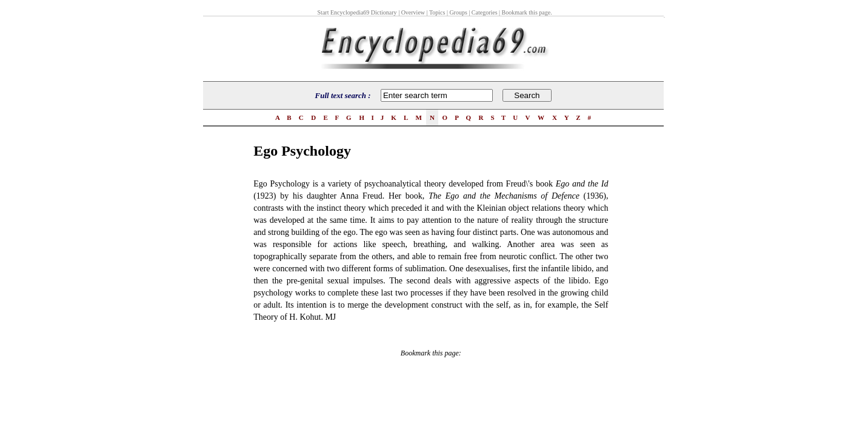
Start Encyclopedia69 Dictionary (357, 12)
